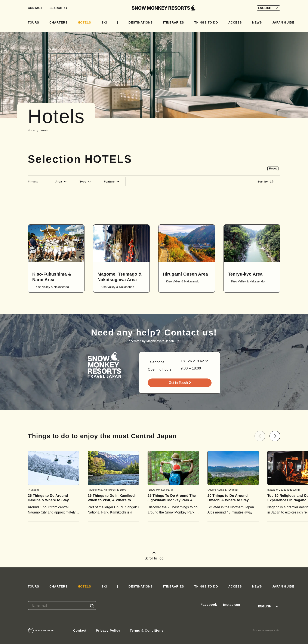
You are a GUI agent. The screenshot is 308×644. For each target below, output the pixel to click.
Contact (80, 630)
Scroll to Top (154, 556)
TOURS (33, 22)
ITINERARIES (173, 22)
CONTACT (35, 8)
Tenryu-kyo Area (245, 274)
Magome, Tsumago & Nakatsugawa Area (120, 277)
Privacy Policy (108, 630)
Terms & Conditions (147, 630)
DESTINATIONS (141, 22)
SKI (104, 22)
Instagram (232, 605)
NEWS (257, 22)
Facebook (209, 605)
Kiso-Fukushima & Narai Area (52, 277)
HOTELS (84, 22)
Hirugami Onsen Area (185, 274)
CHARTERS (58, 22)
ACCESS (235, 22)
